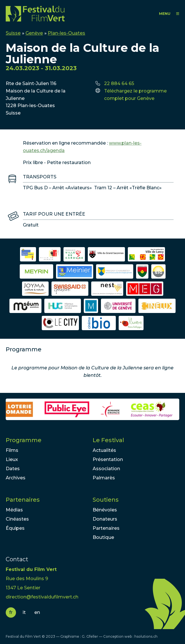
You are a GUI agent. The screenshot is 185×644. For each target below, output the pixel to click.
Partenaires (23, 500)
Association (106, 469)
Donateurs (105, 519)
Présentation (108, 459)
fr (11, 612)
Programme (24, 440)
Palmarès (104, 478)
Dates (13, 469)
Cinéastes (17, 519)
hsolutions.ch (146, 636)
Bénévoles (105, 510)
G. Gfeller (90, 636)
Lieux (12, 459)
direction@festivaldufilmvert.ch (42, 597)
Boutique (103, 537)
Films (12, 450)
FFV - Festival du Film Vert (35, 14)
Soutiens (106, 500)
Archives (16, 478)
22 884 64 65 (119, 83)
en (37, 612)
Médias (14, 510)
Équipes (15, 528)
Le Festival (108, 440)
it (24, 612)
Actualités (104, 450)
